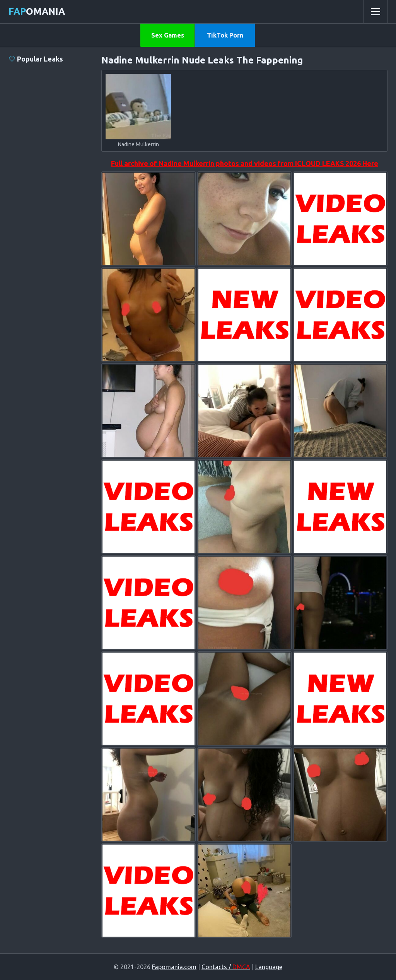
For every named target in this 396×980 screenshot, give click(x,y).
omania (37, 11)
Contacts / (226, 967)
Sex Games (168, 35)
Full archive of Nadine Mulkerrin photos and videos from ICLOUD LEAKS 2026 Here (245, 163)
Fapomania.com (174, 967)
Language (269, 967)
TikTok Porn (225, 35)
